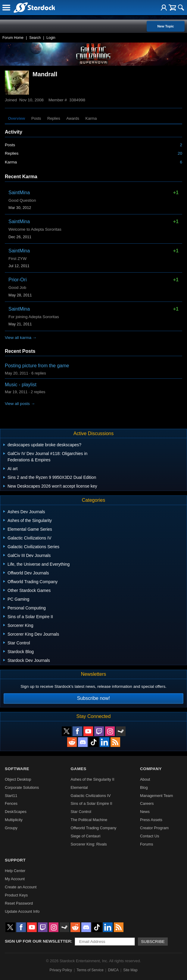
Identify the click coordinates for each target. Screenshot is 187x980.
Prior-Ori (17, 280)
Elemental (79, 787)
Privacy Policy (61, 970)
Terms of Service (90, 970)
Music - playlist (21, 385)
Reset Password (19, 903)
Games (79, 769)
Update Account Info (22, 911)
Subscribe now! (93, 698)
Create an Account (21, 887)
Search (35, 38)
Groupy (11, 828)
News (145, 812)
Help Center (15, 871)
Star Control (81, 812)
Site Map (130, 970)
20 (180, 153)
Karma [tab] (91, 118)
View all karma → (21, 338)
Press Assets (151, 820)
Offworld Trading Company (94, 828)
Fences (11, 803)
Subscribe (153, 942)
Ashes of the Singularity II (93, 779)
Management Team (156, 796)
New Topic (165, 26)
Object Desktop (18, 779)
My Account (15, 879)
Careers (147, 803)
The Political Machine (89, 820)
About (145, 779)
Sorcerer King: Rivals (89, 844)
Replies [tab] (54, 118)
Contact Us (150, 836)
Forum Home (13, 38)
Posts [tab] (36, 118)
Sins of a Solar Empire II (92, 803)
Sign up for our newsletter (38, 941)
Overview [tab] (16, 118)
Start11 (11, 796)
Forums (146, 844)
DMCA (113, 970)
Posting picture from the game (37, 366)
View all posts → (20, 404)
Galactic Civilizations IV (91, 796)
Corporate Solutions (22, 787)
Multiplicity (14, 820)
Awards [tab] (73, 118)
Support (15, 860)
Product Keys (16, 895)
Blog (144, 787)
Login (51, 38)
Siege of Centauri (86, 836)
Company (151, 769)
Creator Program (154, 828)
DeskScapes (16, 812)
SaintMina (19, 193)
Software (17, 769)
